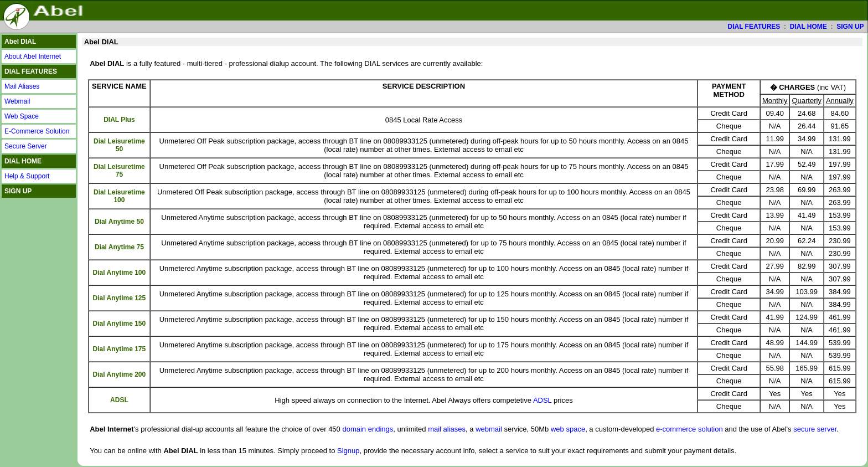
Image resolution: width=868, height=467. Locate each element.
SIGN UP (850, 27)
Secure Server (26, 146)
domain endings (368, 429)
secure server (815, 429)
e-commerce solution (689, 429)
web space (568, 429)
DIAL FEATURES (754, 27)
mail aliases (447, 429)
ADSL (542, 400)
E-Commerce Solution (37, 131)
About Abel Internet (33, 57)
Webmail (17, 101)
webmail (489, 429)
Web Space (22, 116)
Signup (348, 451)
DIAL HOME (808, 27)
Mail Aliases (22, 86)
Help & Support (27, 176)
